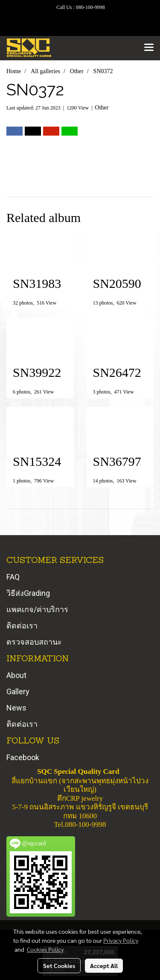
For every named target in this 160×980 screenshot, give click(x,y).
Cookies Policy (45, 949)
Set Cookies (59, 965)
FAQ (13, 577)
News (16, 708)
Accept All (104, 965)
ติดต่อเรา (22, 626)
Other (102, 108)
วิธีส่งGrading (28, 593)
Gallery (18, 691)
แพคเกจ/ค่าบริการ (37, 609)
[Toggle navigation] (149, 48)
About (16, 675)
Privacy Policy (121, 940)
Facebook (23, 757)
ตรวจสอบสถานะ (34, 642)
